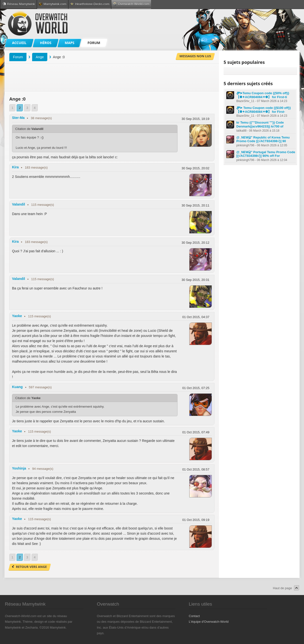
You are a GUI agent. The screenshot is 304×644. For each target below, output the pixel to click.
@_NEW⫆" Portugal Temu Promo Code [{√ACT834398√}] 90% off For (266, 154)
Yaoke (17, 316)
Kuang (17, 387)
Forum (18, 57)
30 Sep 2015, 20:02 (196, 168)
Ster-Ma (18, 118)
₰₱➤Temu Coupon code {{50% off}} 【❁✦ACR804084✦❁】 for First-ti (263, 95)
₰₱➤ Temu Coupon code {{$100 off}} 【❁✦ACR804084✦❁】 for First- (264, 110)
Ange (40, 57)
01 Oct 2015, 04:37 (196, 317)
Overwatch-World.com (131, 4)
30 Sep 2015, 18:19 (196, 119)
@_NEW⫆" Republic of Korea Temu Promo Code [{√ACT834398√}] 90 (263, 139)
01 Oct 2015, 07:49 (196, 432)
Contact (194, 616)
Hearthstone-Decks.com (90, 4)
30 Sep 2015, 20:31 (196, 280)
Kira (15, 167)
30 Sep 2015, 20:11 (196, 205)
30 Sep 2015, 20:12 (196, 243)
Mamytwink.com (52, 4)
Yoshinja (19, 468)
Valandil (19, 204)
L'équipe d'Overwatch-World (209, 622)
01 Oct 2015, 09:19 (196, 520)
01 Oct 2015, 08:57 (196, 469)
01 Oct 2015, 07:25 (196, 388)
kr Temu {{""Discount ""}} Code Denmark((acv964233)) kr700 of (260, 124)
